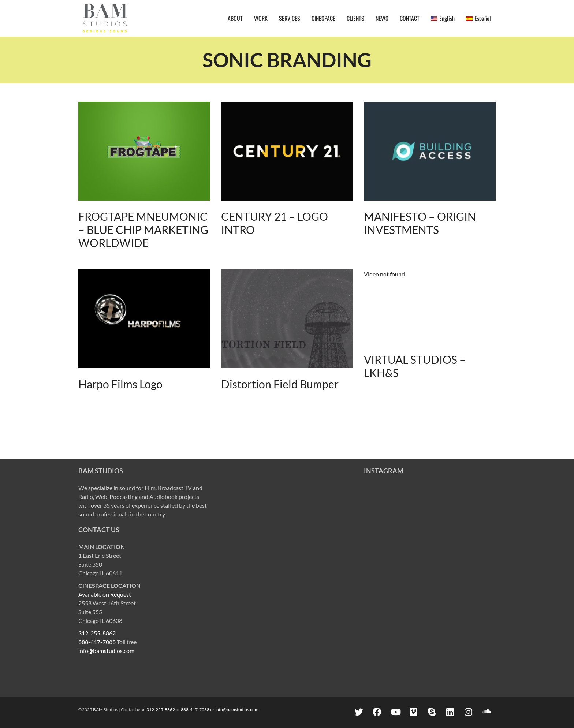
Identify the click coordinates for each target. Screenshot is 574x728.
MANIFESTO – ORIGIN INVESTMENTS (420, 223)
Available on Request (105, 594)
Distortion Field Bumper (280, 384)
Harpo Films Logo (120, 384)
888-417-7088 (97, 642)
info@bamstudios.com (106, 651)
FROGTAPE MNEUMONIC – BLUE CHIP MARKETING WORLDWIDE (143, 229)
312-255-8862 (97, 633)
